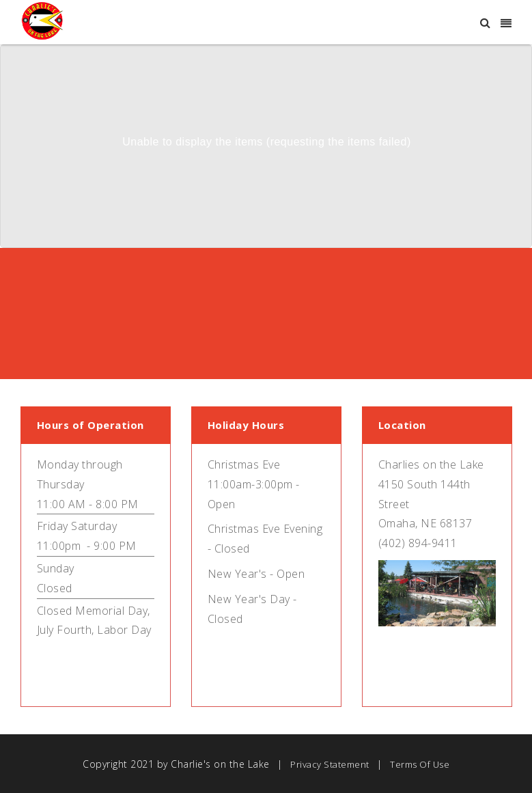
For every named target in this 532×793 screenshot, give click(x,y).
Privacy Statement (330, 764)
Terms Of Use (420, 764)
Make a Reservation (350, 346)
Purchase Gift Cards (182, 346)
